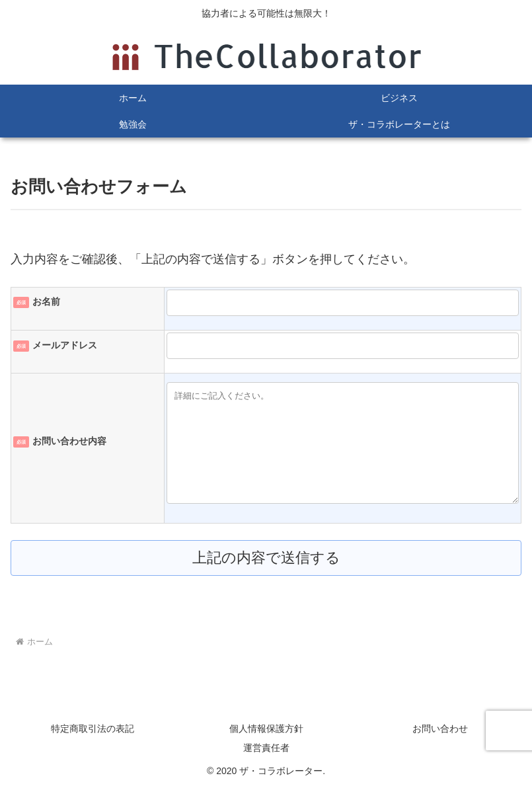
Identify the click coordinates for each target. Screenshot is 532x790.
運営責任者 (266, 748)
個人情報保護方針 (266, 729)
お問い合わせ (440, 729)
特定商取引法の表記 (93, 729)
